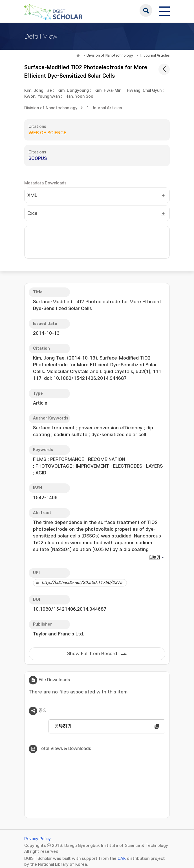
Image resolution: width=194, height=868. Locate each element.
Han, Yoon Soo (79, 96)
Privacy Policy (38, 839)
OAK (122, 859)
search (146, 10)
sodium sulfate (71, 435)
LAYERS (154, 466)
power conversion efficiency (111, 428)
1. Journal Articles (155, 55)
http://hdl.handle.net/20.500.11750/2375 (82, 583)
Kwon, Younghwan (42, 96)
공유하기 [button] (63, 726)
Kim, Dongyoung (73, 91)
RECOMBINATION (107, 459)
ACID (41, 473)
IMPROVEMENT (92, 466)
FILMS (40, 459)
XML (32, 195)
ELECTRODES (128, 466)
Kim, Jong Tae (38, 91)
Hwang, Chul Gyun (144, 91)
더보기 (155, 558)
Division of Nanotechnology (110, 55)
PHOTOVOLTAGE (54, 466)
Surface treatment (54, 428)
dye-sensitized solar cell (119, 435)
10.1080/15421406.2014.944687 (70, 609)
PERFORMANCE (67, 459)
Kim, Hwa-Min (108, 91)
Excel (33, 213)
